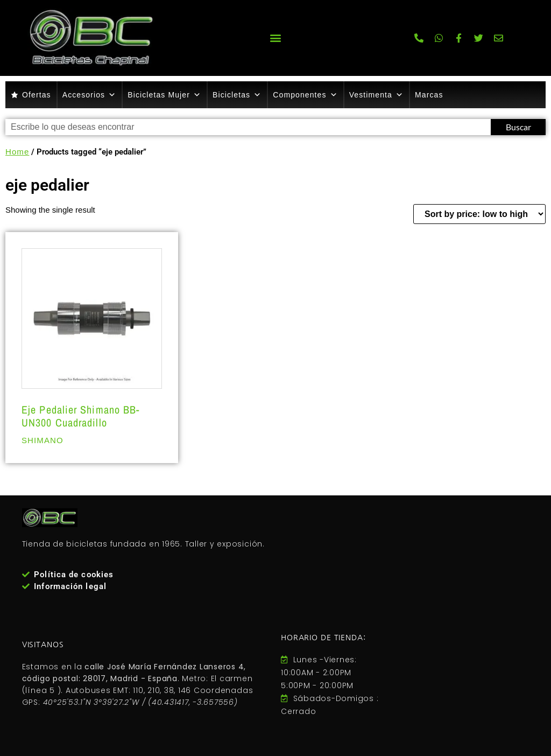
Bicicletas (237, 95)
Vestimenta (376, 95)
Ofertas (37, 95)
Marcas (429, 95)
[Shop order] (479, 214)
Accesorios (90, 95)
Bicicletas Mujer (164, 95)
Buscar (518, 127)
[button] (275, 38)
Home (17, 152)
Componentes (305, 95)
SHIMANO (43, 440)
